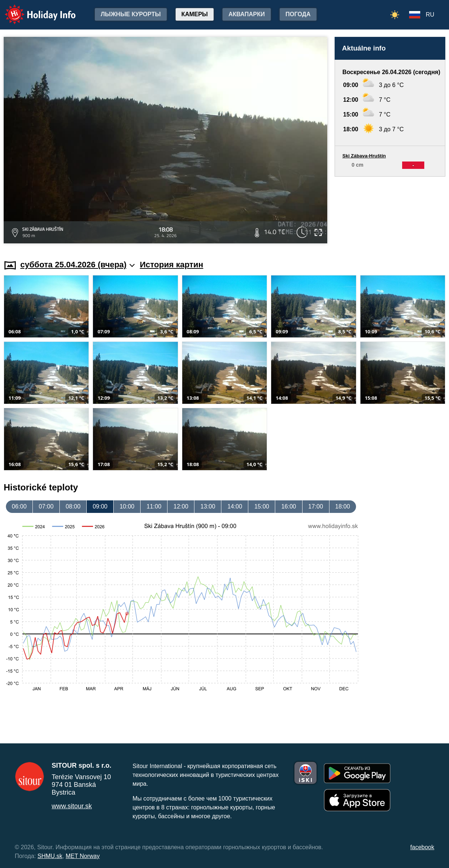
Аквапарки (246, 14)
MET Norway (83, 856)
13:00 (208, 506)
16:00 (289, 506)
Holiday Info (33, 9)
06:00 (19, 506)
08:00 (73, 506)
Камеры (195, 14)
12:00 (181, 506)
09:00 (100, 506)
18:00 (343, 506)
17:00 (316, 506)
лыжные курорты (131, 14)
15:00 (262, 506)
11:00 (154, 506)
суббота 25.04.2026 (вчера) (77, 265)
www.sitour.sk (72, 806)
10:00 (127, 506)
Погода (298, 14)
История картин (172, 265)
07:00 (46, 506)
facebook (422, 847)
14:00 (235, 506)
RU (430, 15)
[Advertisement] (390, 211)
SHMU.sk (50, 856)
